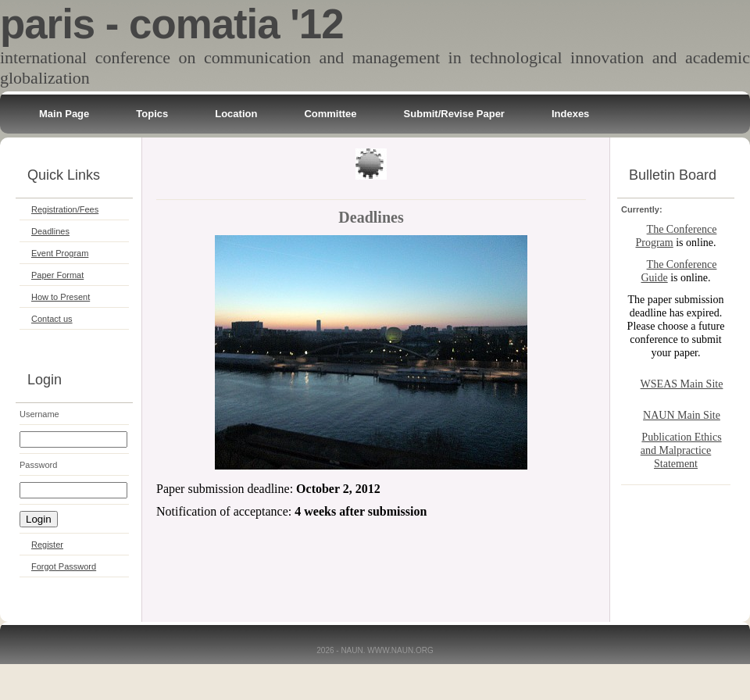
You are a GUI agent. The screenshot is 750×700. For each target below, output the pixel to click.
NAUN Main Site (682, 415)
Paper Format (57, 275)
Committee (330, 114)
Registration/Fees (65, 209)
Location (236, 114)
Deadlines (50, 231)
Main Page (64, 114)
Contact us (52, 319)
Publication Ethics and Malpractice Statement (681, 450)
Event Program (60, 253)
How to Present (61, 297)
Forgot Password (64, 566)
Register (47, 545)
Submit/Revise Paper (454, 114)
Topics (152, 114)
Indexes (570, 114)
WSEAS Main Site (682, 384)
